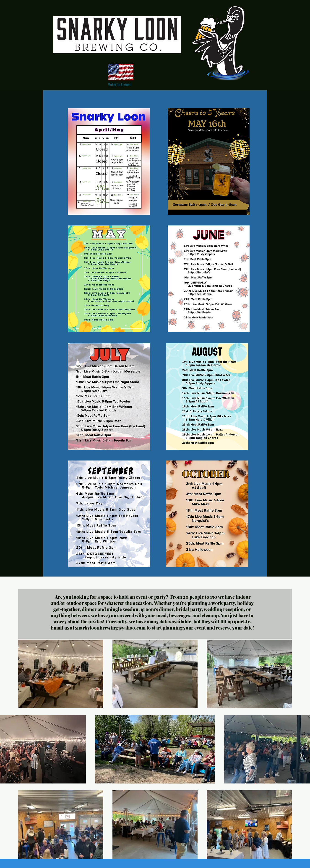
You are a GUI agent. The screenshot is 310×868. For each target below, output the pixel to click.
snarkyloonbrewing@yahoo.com (110, 628)
